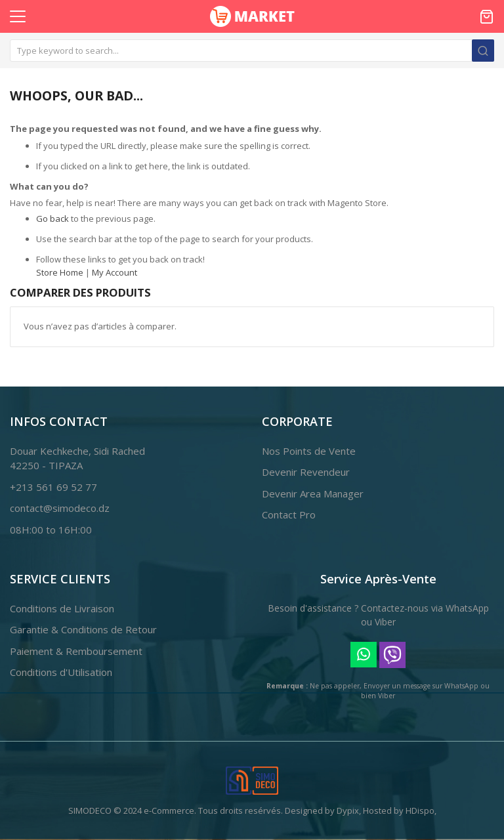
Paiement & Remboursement (76, 651)
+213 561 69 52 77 (53, 487)
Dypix (348, 810)
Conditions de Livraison (62, 608)
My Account (115, 272)
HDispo (420, 810)
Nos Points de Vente (309, 451)
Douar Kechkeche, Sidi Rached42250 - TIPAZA (77, 458)
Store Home (60, 272)
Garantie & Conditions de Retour (83, 629)
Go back (52, 219)
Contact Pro (289, 514)
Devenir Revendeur (306, 472)
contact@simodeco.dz (60, 508)
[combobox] (252, 51)
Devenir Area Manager (313, 493)
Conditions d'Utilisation (61, 672)
